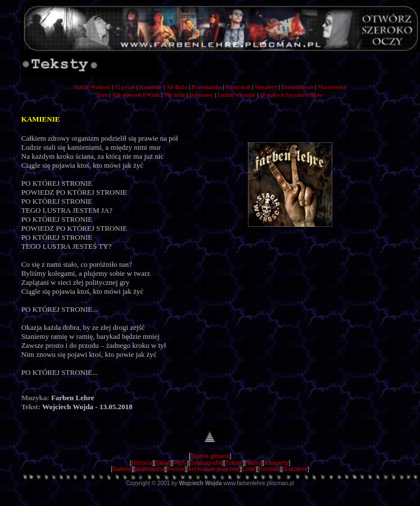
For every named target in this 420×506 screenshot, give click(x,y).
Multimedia (150, 469)
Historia (142, 463)
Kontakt (269, 469)
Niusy (253, 463)
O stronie (295, 469)
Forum (176, 469)
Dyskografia (206, 463)
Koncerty (276, 463)
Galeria (122, 469)
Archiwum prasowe (214, 469)
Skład (163, 463)
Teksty (234, 463)
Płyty (180, 463)
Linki (249, 469)
